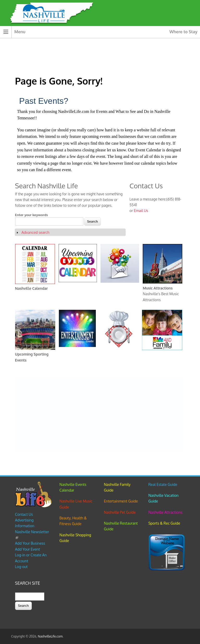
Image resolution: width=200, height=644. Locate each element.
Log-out (21, 567)
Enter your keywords (32, 215)
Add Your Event (28, 549)
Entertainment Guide (121, 501)
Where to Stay (183, 32)
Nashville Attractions (165, 512)
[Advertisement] (99, 414)
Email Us (141, 211)
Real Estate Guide (163, 484)
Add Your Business (30, 543)
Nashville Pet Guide (120, 512)
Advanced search (35, 232)
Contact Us (24, 514)
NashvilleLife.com (50, 636)
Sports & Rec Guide (164, 523)
